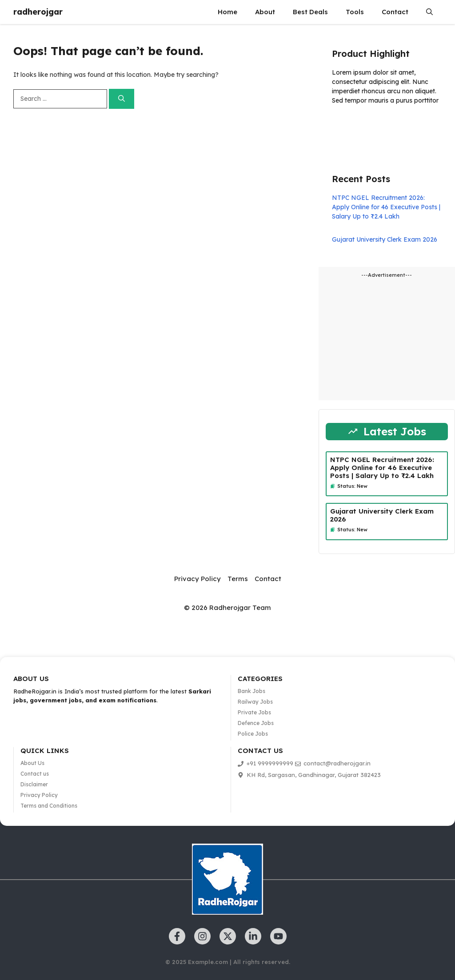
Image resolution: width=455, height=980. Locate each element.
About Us (32, 763)
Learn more (360, 126)
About (265, 12)
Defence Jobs (256, 723)
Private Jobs (254, 712)
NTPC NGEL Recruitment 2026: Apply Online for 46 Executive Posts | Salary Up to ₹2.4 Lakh (386, 207)
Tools (355, 12)
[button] (429, 12)
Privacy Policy (198, 579)
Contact (395, 12)
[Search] (122, 99)
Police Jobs (253, 734)
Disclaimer (34, 784)
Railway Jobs (255, 702)
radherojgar (38, 12)
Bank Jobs (251, 691)
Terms (238, 579)
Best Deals (310, 12)
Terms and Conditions (49, 806)
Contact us (35, 774)
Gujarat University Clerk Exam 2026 (385, 239)
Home (227, 12)
